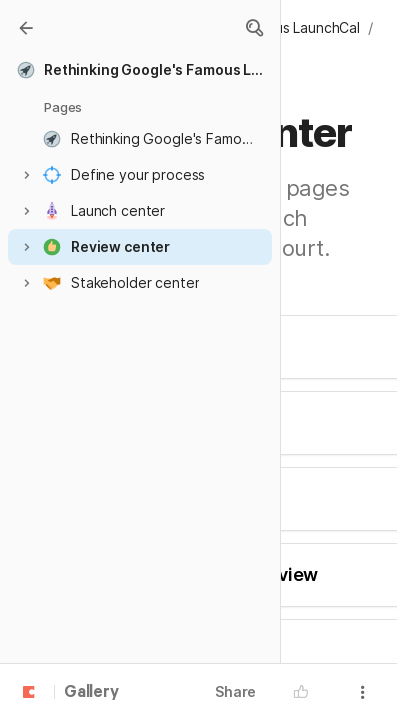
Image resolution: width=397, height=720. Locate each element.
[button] (254, 28)
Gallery (91, 693)
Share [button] (235, 691)
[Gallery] (26, 28)
